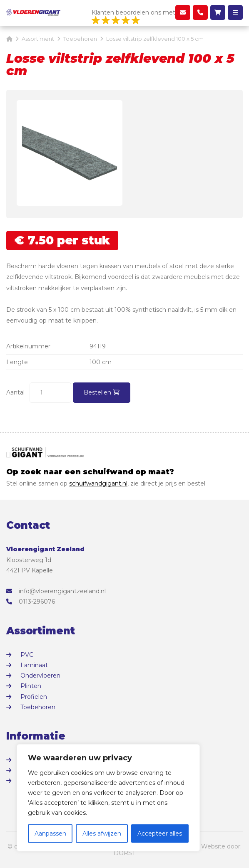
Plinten (31, 686)
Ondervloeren (40, 676)
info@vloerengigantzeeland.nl (56, 591)
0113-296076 (31, 602)
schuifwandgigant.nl (98, 483)
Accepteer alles (160, 833)
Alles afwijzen (102, 833)
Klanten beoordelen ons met (133, 17)
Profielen (34, 697)
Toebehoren (38, 707)
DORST (124, 853)
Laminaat (34, 665)
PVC (27, 655)
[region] (108, 798)
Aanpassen (50, 833)
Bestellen (102, 392)
